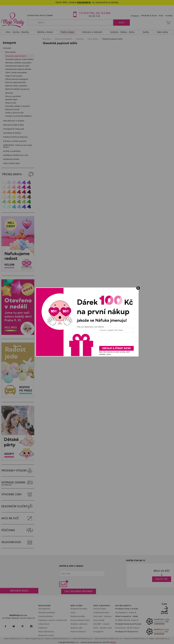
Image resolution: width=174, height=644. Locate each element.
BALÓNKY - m (99, 624)
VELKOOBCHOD (18, 542)
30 (90, 2)
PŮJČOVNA (18, 530)
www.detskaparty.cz (82, 639)
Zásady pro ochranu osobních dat (53, 620)
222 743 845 (103, 13)
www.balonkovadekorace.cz (109, 639)
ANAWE (113, 642)
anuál (107, 624)
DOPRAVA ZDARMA (18, 483)
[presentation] (116, 340)
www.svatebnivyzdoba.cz (58, 639)
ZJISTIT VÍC (162, 579)
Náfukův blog (19, 591)
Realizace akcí (76, 628)
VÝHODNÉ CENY (18, 494)
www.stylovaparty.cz (160, 639)
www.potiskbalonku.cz (136, 639)
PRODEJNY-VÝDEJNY (18, 471)
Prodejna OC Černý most (127, 632)
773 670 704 (87, 13)
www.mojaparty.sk (34, 639)
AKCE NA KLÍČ (18, 518)
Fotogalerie (98, 632)
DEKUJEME (83, 2)
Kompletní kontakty (79, 609)
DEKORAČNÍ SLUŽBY (18, 506)
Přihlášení (135, 16)
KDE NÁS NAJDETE (123, 606)
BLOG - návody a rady (102, 628)
